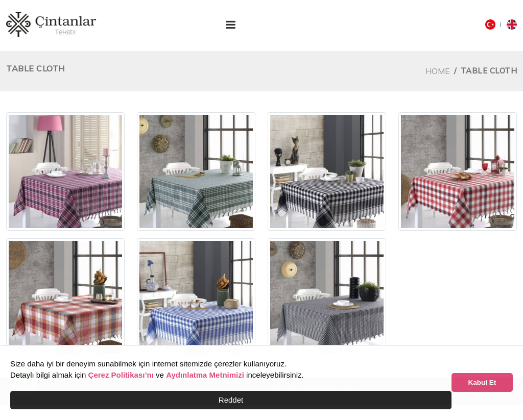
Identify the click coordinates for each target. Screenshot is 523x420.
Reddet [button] (231, 400)
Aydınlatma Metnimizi (205, 375)
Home (438, 71)
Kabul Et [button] (482, 382)
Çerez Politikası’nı (121, 375)
